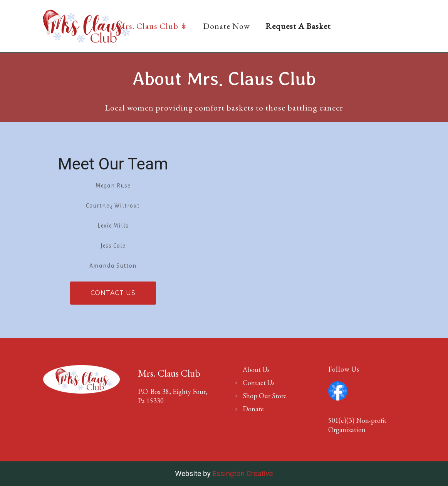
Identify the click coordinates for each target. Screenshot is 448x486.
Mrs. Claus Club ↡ (153, 26)
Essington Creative (242, 473)
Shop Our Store (265, 396)
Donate (253, 409)
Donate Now (227, 26)
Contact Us (113, 293)
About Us (256, 370)
